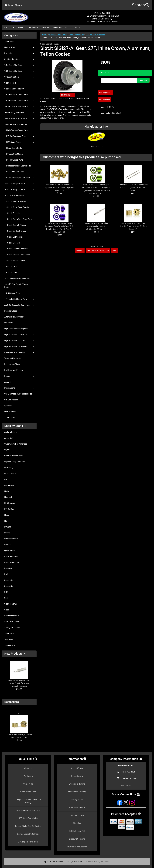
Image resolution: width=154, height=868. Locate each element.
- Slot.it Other (11, 272)
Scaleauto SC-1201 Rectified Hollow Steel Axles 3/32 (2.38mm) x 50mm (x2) (96, 226)
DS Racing (9, 468)
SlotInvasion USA (12, 616)
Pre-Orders (34, 28)
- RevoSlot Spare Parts (19, 172)
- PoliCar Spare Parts (19, 160)
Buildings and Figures (14, 370)
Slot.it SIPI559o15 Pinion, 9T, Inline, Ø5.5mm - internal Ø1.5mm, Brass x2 (133, 226)
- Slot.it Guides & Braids (15, 231)
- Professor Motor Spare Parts (18, 166)
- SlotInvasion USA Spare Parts (18, 278)
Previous (80, 250)
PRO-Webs (105, 862)
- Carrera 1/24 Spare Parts (19, 95)
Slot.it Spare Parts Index (28, 842)
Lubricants (9, 323)
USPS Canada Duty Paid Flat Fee (18, 394)
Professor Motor (11, 539)
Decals (19, 376)
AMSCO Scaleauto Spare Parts (19, 305)
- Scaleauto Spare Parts (19, 184)
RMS (6, 574)
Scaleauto (9, 580)
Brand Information (28, 792)
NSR (6, 521)
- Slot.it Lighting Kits (14, 237)
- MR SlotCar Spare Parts (19, 136)
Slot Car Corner (11, 604)
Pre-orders (19, 53)
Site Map (77, 823)
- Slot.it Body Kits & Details (17, 207)
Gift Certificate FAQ (77, 831)
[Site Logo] (27, 16)
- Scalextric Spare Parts (19, 190)
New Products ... (11, 412)
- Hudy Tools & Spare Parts (16, 130)
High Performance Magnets (16, 329)
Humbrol (8, 497)
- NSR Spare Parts (19, 142)
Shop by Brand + (15, 426)
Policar (7, 533)
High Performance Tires (19, 341)
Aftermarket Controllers (14, 317)
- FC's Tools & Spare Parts (19, 118)
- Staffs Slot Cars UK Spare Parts (19, 286)
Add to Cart (143, 80)
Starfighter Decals (12, 628)
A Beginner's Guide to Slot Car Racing (28, 801)
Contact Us (75, 28)
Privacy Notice (77, 800)
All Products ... (11, 418)
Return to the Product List (98, 250)
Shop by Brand (19, 28)
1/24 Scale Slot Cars (19, 65)
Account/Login (77, 768)
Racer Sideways (11, 556)
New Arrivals (19, 47)
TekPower (9, 639)
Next (115, 250)
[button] (141, 5)
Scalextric (9, 586)
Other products (96, 146)
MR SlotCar (9, 509)
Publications (19, 388)
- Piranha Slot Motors (14, 154)
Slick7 (7, 598)
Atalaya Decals (11, 432)
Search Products (60, 28)
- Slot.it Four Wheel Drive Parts (18, 219)
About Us (28, 768)
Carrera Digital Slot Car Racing (28, 826)
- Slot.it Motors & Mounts (16, 249)
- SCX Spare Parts (12, 293)
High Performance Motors (19, 335)
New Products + (15, 654)
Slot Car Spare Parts (58, 35)
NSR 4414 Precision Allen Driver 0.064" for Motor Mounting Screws (19, 674)
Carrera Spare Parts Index (28, 834)
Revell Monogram (12, 562)
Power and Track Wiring (19, 352)
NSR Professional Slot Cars (28, 810)
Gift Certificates (11, 400)
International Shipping (77, 792)
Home (9, 5)
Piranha (8, 527)
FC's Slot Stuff (10, 474)
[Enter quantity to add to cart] (119, 80)
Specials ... (9, 406)
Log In (18, 5)
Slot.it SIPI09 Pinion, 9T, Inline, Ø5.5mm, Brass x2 (19, 727)
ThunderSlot (10, 645)
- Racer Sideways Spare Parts (19, 178)
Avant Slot (9, 438)
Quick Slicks (10, 551)
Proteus (8, 545)
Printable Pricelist (77, 815)
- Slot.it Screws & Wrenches (17, 255)
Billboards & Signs (12, 364)
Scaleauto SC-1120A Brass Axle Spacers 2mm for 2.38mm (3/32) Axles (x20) (60, 188)
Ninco (7, 515)
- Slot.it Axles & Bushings (16, 201)
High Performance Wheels (19, 346)
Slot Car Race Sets (19, 59)
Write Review (105, 100)
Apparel (8, 382)
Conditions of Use (77, 807)
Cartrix (7, 450)
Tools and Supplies (12, 358)
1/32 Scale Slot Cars (19, 71)
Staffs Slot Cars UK (13, 622)
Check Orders (77, 776)
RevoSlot (8, 568)
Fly (6, 479)
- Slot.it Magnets (12, 243)
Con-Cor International (13, 456)
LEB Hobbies (10, 503)
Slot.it (7, 610)
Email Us (126, 786)
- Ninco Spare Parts (13, 148)
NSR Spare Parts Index (28, 818)
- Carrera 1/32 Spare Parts (19, 101)
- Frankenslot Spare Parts (16, 124)
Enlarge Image (67, 95)
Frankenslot (9, 485)
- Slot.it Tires (11, 267)
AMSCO (45, 28)
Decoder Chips (11, 311)
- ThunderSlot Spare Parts (19, 299)
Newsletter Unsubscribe (77, 847)
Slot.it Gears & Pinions (95, 35)
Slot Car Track (19, 83)
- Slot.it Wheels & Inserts (16, 261)
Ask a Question (106, 93)
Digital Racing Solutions (14, 462)
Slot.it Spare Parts (76, 35)
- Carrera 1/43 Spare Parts (19, 107)
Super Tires (9, 633)
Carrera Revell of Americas (16, 444)
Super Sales (9, 41)
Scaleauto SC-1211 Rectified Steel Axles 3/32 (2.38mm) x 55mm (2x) (133, 188)
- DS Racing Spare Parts (19, 113)
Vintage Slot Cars (19, 77)
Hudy (7, 491)
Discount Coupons (77, 839)
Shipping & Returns (77, 784)
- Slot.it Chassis (12, 213)
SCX (6, 592)
